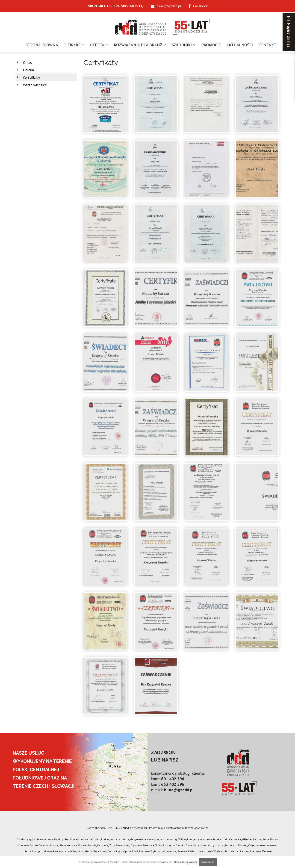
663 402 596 (173, 784)
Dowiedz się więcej (185, 862)
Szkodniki (182, 45)
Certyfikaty (31, 77)
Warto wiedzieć (35, 85)
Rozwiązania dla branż (138, 45)
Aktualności (240, 45)
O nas (27, 62)
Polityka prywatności (134, 828)
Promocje (211, 45)
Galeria (28, 70)
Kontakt (267, 45)
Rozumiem (208, 862)
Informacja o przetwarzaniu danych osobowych (179, 828)
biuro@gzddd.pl (179, 790)
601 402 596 (173, 779)
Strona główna (42, 45)
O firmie (72, 45)
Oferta (97, 45)
